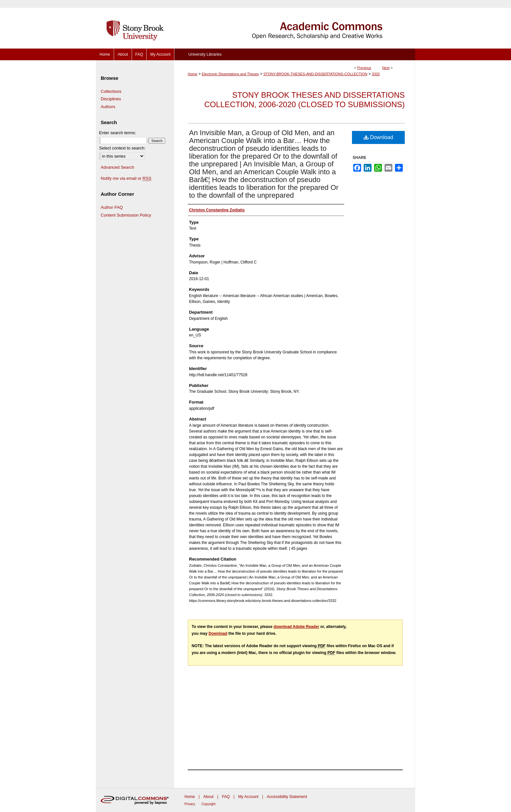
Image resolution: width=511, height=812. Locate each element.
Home (192, 74)
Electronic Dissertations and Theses (230, 74)
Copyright (208, 804)
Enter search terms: (117, 133)
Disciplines (111, 99)
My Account (248, 797)
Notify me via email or (126, 178)
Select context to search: (122, 148)
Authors (108, 107)
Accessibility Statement (287, 797)
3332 (376, 74)
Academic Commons (295, 24)
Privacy (190, 804)
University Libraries (205, 54)
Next (386, 68)
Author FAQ (112, 207)
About (208, 797)
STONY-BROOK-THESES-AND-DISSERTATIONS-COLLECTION (315, 74)
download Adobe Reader (296, 627)
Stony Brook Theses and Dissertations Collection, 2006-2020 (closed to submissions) (305, 100)
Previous (364, 68)
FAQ (226, 797)
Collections (111, 91)
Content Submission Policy (126, 215)
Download (379, 137)
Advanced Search (117, 167)
